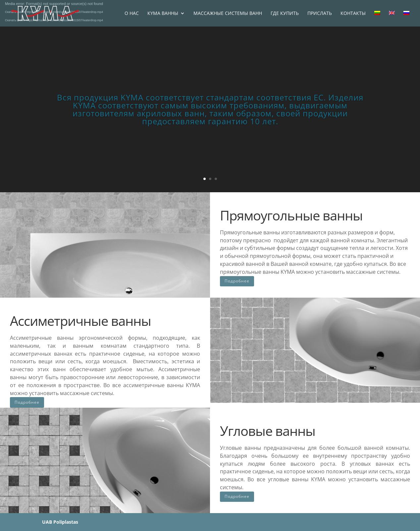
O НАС (132, 14)
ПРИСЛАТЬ (320, 14)
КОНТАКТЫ (353, 14)
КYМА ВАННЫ (163, 14)
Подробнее (237, 281)
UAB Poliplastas (60, 522)
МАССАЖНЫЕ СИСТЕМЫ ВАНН (228, 14)
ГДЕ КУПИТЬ (285, 14)
